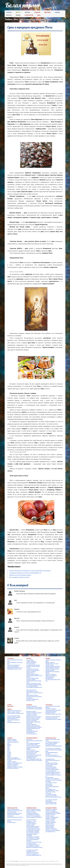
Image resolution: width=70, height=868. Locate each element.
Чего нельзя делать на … (32, 734)
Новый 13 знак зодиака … (13, 666)
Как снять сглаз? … (31, 701)
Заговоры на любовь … (32, 714)
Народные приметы (51, 808)
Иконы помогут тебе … (32, 753)
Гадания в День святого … (13, 742)
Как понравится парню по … (33, 845)
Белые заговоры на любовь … (34, 718)
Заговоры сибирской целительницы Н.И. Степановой (34, 707)
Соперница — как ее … (32, 821)
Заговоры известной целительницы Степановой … (33, 725)
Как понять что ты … (31, 851)
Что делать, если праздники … (53, 779)
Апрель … (9, 746)
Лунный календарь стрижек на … (53, 772)
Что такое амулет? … (31, 664)
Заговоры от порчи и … (32, 715)
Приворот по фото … (31, 812)
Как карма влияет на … (51, 745)
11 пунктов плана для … (51, 795)
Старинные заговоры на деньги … (34, 713)
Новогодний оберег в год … (14, 723)
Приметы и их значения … (52, 809)
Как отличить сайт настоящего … (54, 749)
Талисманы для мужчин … (52, 718)
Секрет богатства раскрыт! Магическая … (13, 815)
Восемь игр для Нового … (52, 796)
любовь (28, 13)
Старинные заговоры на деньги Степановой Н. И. (25, 573)
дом (40, 15)
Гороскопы (10, 658)
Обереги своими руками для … (15, 711)
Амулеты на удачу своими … (33, 670)
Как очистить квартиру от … (52, 755)
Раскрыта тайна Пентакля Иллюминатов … (51, 765)
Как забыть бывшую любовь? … (34, 829)
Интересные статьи (51, 738)
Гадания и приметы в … (13, 766)
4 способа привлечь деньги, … (53, 770)
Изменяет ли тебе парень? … (33, 853)
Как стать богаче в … (12, 823)
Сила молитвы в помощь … (33, 751)
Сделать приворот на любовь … (34, 811)
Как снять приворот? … (32, 820)
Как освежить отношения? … (33, 837)
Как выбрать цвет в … (50, 759)
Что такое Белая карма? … (32, 745)
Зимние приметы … (50, 824)
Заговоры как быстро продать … (34, 717)
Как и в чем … (49, 793)
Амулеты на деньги (31, 661)
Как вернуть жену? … (31, 823)
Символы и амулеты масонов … (15, 811)
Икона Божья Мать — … (32, 754)
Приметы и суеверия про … (33, 699)
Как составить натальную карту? (19, 577)
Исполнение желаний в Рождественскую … (32, 732)
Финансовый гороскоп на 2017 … (15, 668)
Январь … (9, 757)
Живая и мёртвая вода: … (51, 804)
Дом (16, 19)
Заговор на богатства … (32, 721)
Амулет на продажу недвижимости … (31, 672)
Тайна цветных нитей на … (33, 695)
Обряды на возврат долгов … (52, 669)
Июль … (9, 750)
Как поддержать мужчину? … (33, 846)
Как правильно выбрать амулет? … (34, 685)
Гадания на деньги (12, 739)
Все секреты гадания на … (13, 768)
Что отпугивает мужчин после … (34, 842)
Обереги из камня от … (13, 719)
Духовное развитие (32, 738)
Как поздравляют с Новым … (52, 791)
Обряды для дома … (50, 670)
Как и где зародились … (51, 771)
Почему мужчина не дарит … (33, 826)
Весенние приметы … (50, 825)
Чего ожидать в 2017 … (51, 789)
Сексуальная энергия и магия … (15, 813)
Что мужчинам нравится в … (33, 833)
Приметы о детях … (50, 816)
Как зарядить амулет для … (33, 669)
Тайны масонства (12, 808)
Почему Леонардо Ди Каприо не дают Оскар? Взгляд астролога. (30, 570)
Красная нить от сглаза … (32, 691)
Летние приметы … (50, 826)
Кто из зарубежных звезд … (33, 678)
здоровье (48, 13)
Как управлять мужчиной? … (33, 830)
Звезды (19, 15)
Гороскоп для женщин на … (14, 665)
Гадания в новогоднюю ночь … (15, 763)
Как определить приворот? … (33, 815)
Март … (9, 743)
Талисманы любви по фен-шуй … (53, 710)
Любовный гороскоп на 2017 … (15, 669)
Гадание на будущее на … (13, 758)
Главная (9, 13)
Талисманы (49, 705)
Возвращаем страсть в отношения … (32, 835)
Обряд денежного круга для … (53, 668)
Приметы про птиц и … (51, 815)
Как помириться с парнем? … (33, 838)
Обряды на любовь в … (51, 674)
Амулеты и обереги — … (32, 680)
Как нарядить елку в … (51, 832)
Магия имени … (49, 784)
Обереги (9, 709)
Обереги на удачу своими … (14, 712)
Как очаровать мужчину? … (33, 828)
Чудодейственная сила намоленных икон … (32, 757)
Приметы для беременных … (52, 812)
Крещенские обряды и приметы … (15, 767)
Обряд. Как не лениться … (52, 676)
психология (30, 15)
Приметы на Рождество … (52, 829)
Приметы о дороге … (50, 821)
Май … (9, 747)
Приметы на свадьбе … (51, 811)
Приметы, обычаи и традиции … (53, 830)
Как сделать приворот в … (33, 813)
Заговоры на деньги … (32, 712)
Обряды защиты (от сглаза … (52, 664)
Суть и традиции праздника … (33, 743)
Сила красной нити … (31, 690)
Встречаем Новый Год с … (52, 768)
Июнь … (9, 749)
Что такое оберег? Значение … (14, 717)
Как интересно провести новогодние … (51, 800)
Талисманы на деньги (51, 709)
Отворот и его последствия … (34, 816)
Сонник (9, 705)
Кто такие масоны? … (12, 812)
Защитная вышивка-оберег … (14, 716)
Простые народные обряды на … (53, 666)
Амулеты (29, 658)
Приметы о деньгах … (51, 820)
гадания (38, 13)
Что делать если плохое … (52, 763)
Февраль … (10, 745)
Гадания (10, 738)
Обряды (48, 658)
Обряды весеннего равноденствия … (50, 678)
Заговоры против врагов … (33, 719)
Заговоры (29, 705)
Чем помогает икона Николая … (34, 755)
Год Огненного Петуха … (51, 783)
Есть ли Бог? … (30, 739)
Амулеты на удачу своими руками (20, 575)
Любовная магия (31, 808)
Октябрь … (10, 753)
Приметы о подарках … (51, 819)
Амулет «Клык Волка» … (32, 663)
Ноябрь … (9, 754)
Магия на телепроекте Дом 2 (33, 809)
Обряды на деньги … (50, 663)
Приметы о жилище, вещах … (52, 817)
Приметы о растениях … (51, 823)
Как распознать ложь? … (51, 767)
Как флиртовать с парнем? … (33, 832)
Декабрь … (10, 755)
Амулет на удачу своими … (33, 674)
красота (9, 15)
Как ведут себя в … (50, 777)
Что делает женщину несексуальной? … (31, 824)
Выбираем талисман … (51, 713)
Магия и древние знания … (14, 809)
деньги (19, 13)
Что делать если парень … (32, 850)
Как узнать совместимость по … (34, 855)
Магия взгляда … (49, 785)
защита (58, 13)
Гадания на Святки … (12, 762)
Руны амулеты (30, 660)
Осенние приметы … (50, 828)
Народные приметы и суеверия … (53, 813)
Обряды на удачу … (50, 665)
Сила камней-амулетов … (32, 686)
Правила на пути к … (31, 750)
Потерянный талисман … (51, 712)
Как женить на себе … (31, 844)
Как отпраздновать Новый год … (34, 759)
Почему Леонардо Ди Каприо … (34, 684)
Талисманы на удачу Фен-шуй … (53, 717)
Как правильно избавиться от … (53, 742)
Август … (9, 751)
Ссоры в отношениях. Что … (33, 854)
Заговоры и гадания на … (13, 764)
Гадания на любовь (12, 741)
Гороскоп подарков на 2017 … (53, 774)
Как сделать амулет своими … (34, 665)
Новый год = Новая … (51, 792)
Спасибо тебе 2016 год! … (51, 802)
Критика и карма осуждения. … (34, 746)
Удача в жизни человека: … (52, 743)
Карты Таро (10, 706)
